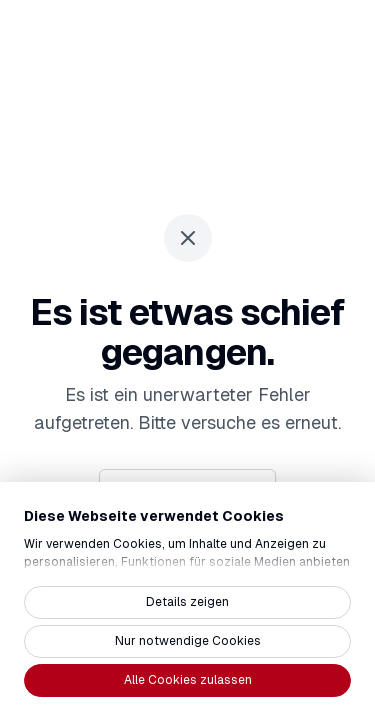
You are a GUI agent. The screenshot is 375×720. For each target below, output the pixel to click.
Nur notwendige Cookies (188, 641)
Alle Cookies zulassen (188, 680)
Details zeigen (187, 602)
